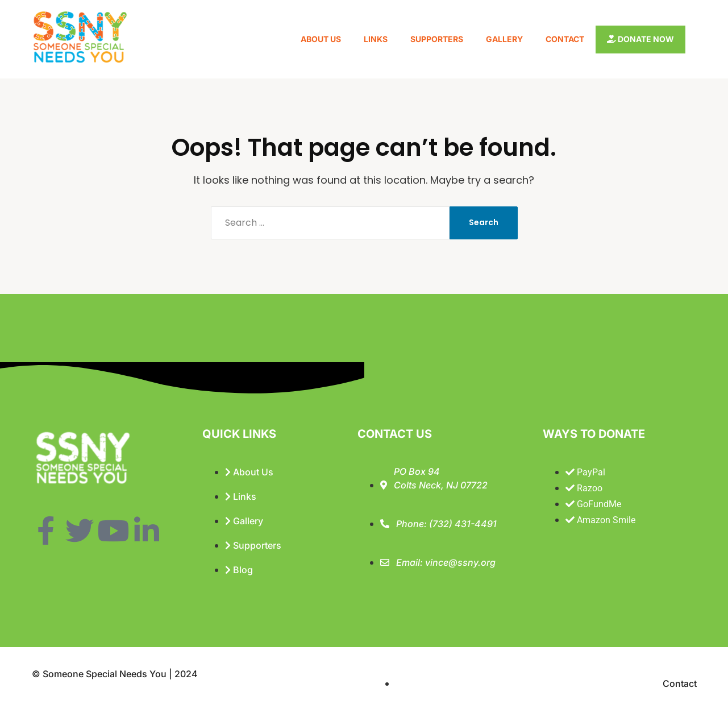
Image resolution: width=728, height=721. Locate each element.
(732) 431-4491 (463, 524)
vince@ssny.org (460, 562)
